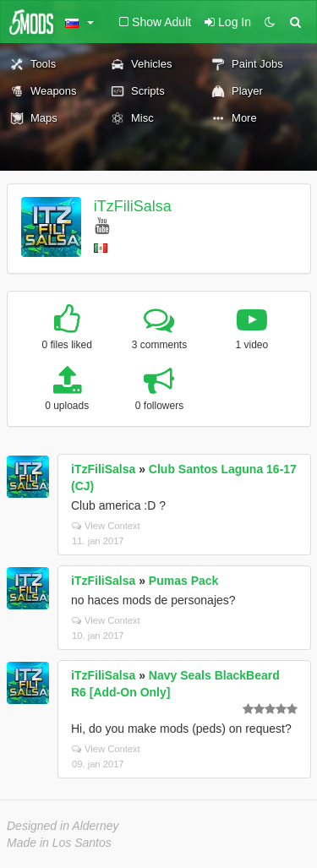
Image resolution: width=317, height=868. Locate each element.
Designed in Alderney (63, 826)
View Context (106, 526)
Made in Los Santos (59, 843)
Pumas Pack (184, 581)
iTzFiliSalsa (133, 206)
